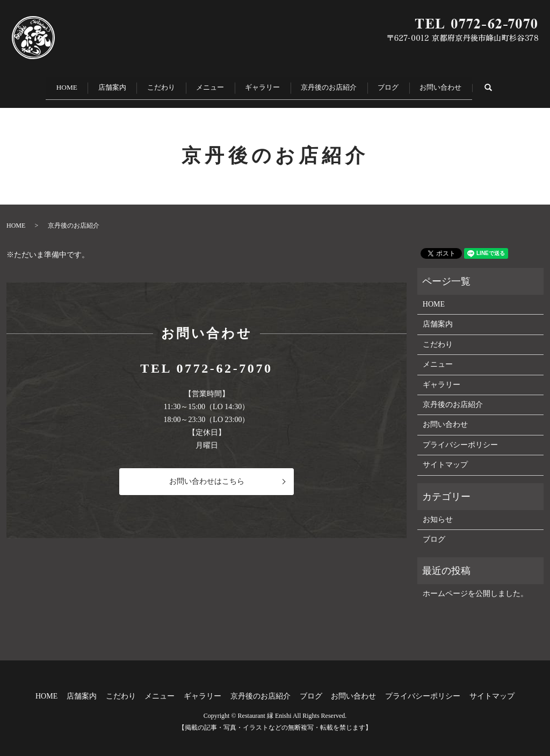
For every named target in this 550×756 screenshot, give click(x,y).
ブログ (410, 84)
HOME (36, 84)
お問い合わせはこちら (207, 475)
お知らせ (438, 513)
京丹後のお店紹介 (343, 84)
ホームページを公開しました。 (475, 587)
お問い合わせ (472, 84)
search (531, 84)
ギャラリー (269, 84)
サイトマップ (445, 458)
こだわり (149, 84)
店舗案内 (91, 84)
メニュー (207, 84)
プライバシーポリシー (460, 438)
